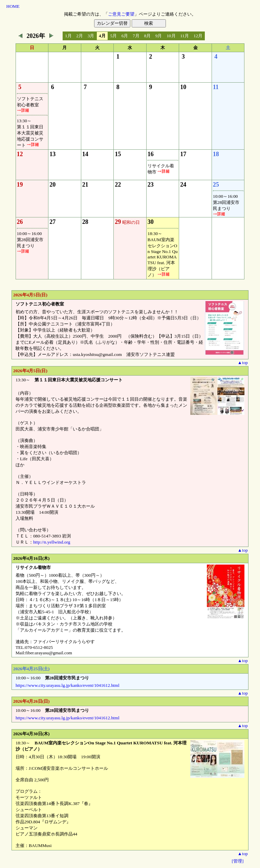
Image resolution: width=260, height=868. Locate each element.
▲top (243, 363)
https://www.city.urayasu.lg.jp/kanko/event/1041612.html (68, 685)
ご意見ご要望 (121, 14)
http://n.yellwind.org (52, 542)
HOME (13, 6)
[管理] (238, 861)
